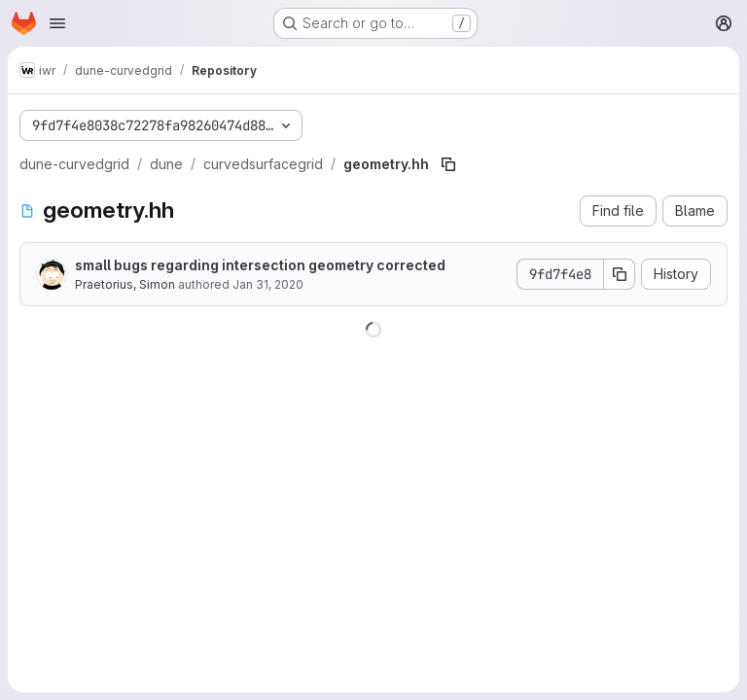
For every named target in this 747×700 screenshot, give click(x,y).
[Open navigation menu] (57, 23)
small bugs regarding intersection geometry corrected (260, 265)
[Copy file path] (448, 164)
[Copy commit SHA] (620, 274)
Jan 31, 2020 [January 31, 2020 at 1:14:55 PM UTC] (268, 284)
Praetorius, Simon (125, 284)
